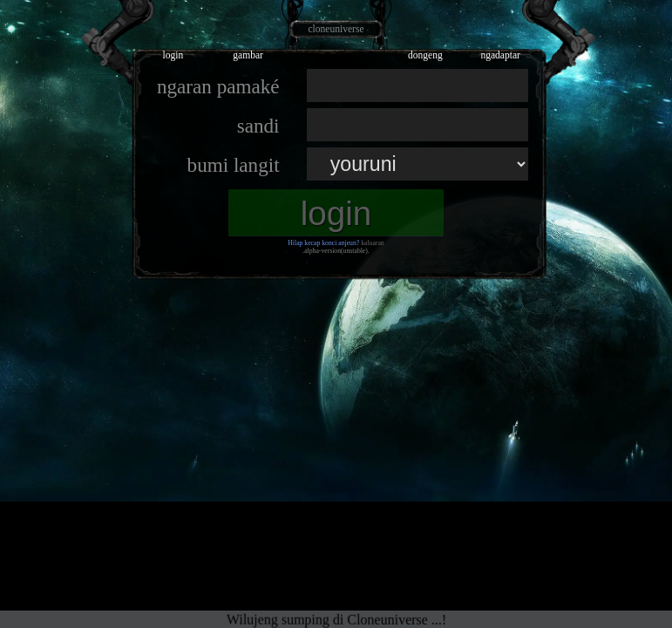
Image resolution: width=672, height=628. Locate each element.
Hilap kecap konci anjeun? (323, 243)
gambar (248, 55)
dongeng (425, 55)
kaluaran (373, 243)
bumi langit (234, 165)
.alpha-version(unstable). (336, 251)
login (173, 55)
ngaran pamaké (218, 86)
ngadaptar (500, 55)
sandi (258, 126)
